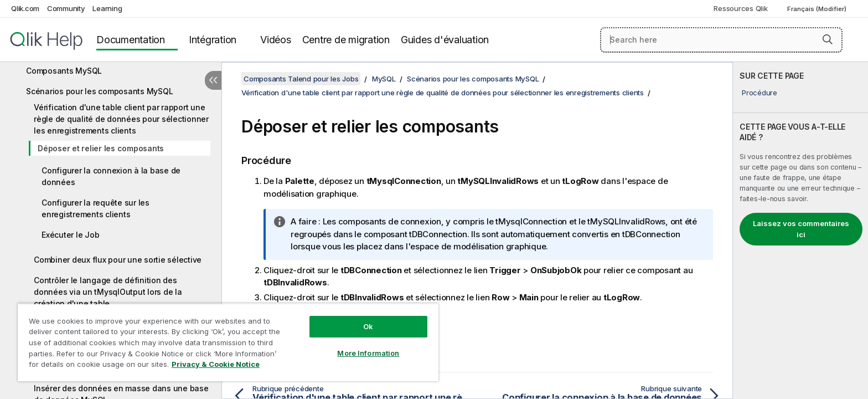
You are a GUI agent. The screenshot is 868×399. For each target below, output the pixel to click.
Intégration (213, 40)
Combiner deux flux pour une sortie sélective (118, 260)
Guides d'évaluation (445, 40)
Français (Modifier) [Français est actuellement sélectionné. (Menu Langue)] (818, 9)
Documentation (131, 40)
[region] (228, 342)
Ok (368, 326)
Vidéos (276, 40)
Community (66, 8)
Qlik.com (25, 8)
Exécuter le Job (70, 235)
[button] (828, 39)
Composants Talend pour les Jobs (301, 79)
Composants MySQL (64, 71)
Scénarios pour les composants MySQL (99, 91)
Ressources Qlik (740, 8)
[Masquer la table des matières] (213, 80)
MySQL (384, 79)
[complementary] (800, 231)
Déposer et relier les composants (101, 148)
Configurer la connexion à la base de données (111, 176)
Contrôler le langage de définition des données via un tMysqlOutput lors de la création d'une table (108, 292)
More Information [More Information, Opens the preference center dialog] (368, 353)
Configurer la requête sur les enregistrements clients (95, 208)
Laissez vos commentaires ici (801, 229)
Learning (107, 8)
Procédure (759, 93)
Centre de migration (346, 40)
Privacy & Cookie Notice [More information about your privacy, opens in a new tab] (216, 364)
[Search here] (722, 40)
